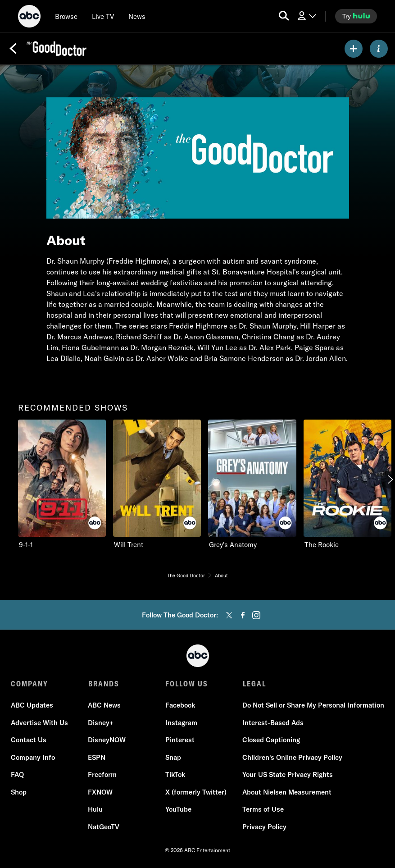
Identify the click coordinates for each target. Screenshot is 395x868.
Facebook (180, 706)
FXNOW (100, 792)
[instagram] (256, 615)
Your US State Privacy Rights (288, 775)
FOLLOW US (187, 684)
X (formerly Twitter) (196, 792)
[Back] (13, 49)
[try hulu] (356, 16)
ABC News (104, 706)
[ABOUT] (379, 49)
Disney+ (101, 723)
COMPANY (30, 684)
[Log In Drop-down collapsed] (306, 16)
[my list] (354, 49)
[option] (62, 485)
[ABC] (29, 18)
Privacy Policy (264, 827)
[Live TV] (103, 16)
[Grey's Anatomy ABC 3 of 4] (252, 485)
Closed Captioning (271, 740)
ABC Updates (32, 706)
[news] (137, 16)
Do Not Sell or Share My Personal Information (313, 706)
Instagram (181, 723)
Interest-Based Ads (273, 723)
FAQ (17, 775)
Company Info (33, 757)
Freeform (102, 775)
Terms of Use (263, 810)
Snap (173, 757)
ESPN (97, 757)
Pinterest (180, 740)
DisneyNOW (107, 740)
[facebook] (243, 615)
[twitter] (229, 615)
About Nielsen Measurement (287, 792)
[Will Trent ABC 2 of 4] (157, 485)
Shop (19, 792)
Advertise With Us (39, 723)
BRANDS (103, 684)
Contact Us (29, 740)
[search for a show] (284, 16)
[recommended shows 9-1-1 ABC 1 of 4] (62, 485)
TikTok (175, 775)
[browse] (66, 16)
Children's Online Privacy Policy (292, 757)
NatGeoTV (104, 827)
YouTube (178, 810)
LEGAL (254, 684)
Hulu (95, 810)
